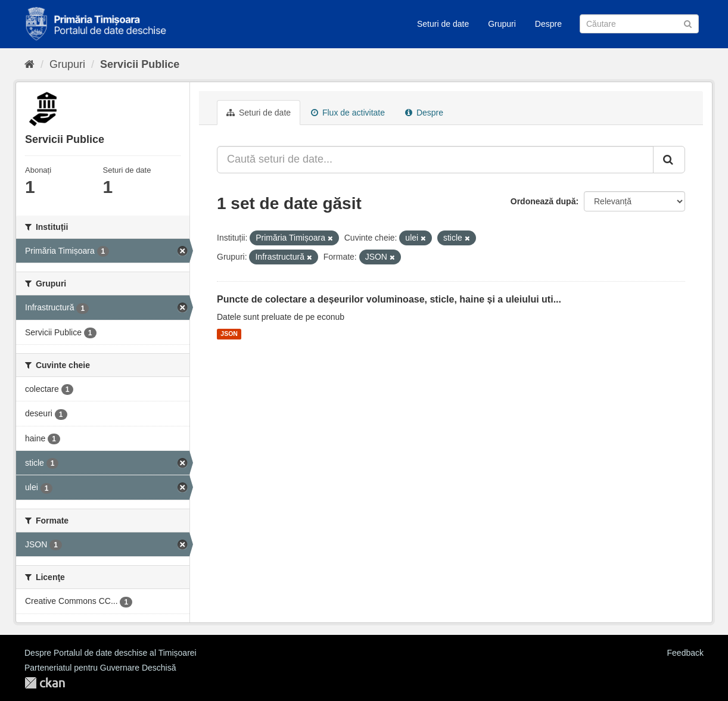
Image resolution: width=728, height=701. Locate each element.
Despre (548, 24)
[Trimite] (688, 23)
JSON (229, 334)
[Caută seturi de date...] (435, 160)
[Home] (29, 64)
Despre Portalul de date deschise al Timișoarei (111, 653)
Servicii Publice (140, 64)
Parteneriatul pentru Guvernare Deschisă (100, 668)
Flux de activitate (348, 113)
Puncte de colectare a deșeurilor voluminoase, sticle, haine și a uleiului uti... (389, 299)
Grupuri (502, 24)
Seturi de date (443, 24)
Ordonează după (543, 201)
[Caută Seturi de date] (639, 24)
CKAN (45, 683)
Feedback (685, 653)
